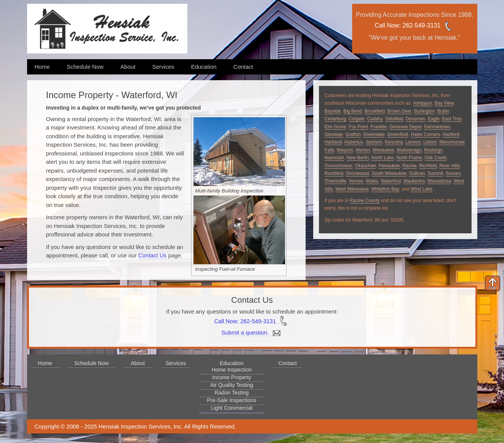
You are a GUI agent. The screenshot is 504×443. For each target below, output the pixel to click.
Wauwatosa (439, 181)
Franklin (379, 127)
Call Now (387, 25)
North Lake (382, 158)
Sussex (453, 173)
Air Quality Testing (232, 385)
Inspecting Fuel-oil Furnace (225, 269)
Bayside (333, 111)
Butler (443, 111)
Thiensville (336, 181)
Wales (372, 181)
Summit (436, 173)
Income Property (232, 377)
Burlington (424, 111)
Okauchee (366, 166)
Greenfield (398, 134)
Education (204, 67)
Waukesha (414, 181)
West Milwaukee (352, 189)
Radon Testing (232, 393)
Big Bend (353, 111)
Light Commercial (232, 408)
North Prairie (409, 158)
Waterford (391, 181)
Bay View (444, 103)
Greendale (374, 134)
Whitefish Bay (385, 189)
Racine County (365, 200)
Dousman (415, 119)
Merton (363, 150)
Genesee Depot (406, 127)
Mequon (345, 150)
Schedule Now (85, 67)
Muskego (433, 150)
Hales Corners (426, 134)
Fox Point (358, 127)
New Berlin (358, 158)
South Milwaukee (389, 173)
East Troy (452, 119)
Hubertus (354, 142)
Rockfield (334, 173)
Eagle (434, 119)
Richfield (428, 166)
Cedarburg (336, 119)
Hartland (333, 142)
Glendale (334, 134)
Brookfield (374, 111)
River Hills (449, 166)
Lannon (413, 142)
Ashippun (423, 103)
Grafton (353, 134)
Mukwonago (409, 150)
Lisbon (430, 142)
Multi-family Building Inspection (229, 191)
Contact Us (152, 255)
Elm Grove (336, 127)
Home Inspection (232, 370)
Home (42, 67)
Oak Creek (436, 158)
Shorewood (358, 173)
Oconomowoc (339, 166)
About (128, 67)
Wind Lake (421, 189)
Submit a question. (252, 333)
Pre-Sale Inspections (232, 400)
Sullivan (417, 173)
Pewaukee (389, 166)
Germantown (437, 127)
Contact (243, 67)
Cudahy (375, 119)
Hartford (451, 134)
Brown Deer (399, 111)
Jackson (374, 142)
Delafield (394, 119)
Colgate (357, 119)
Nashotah (334, 158)
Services (163, 67)
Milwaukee (384, 150)
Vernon (356, 181)
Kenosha (394, 142)
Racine (410, 166)
